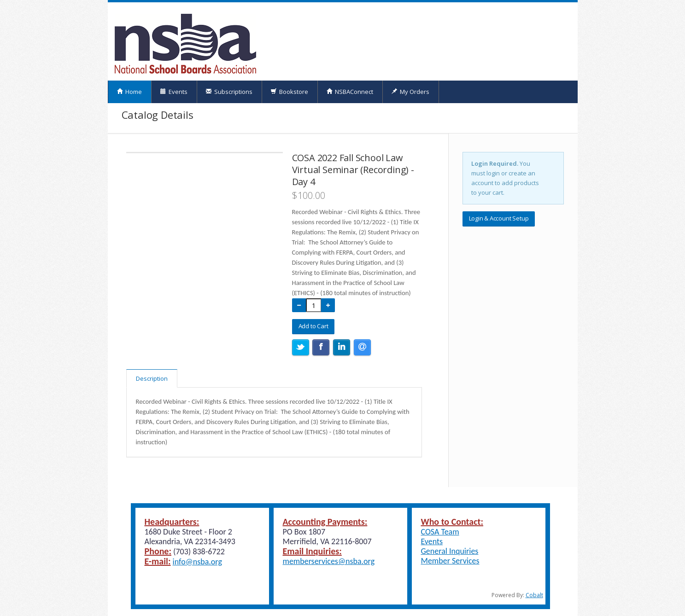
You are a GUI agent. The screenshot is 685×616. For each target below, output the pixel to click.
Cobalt (534, 595)
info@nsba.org (197, 562)
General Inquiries (450, 551)
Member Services (450, 561)
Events (174, 92)
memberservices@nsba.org (329, 561)
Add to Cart (313, 326)
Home (129, 92)
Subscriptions (229, 92)
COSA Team (440, 532)
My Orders (410, 92)
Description (152, 378)
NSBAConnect (350, 92)
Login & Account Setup (499, 218)
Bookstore (289, 92)
